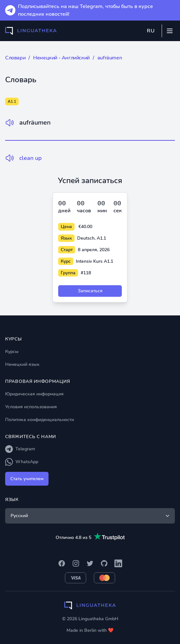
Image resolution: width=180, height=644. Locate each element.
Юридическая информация (34, 394)
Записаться (90, 291)
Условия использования (31, 407)
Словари (15, 58)
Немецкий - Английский (61, 58)
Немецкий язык (22, 364)
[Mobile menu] (170, 31)
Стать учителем (27, 479)
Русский (91, 516)
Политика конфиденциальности (40, 420)
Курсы (12, 352)
